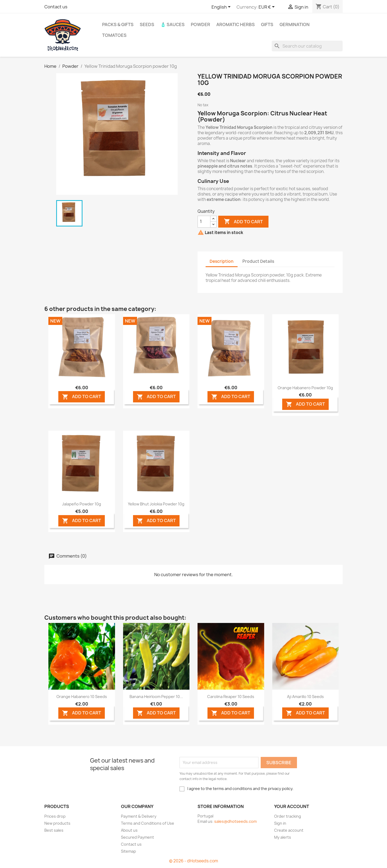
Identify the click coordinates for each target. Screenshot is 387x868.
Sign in (280, 823)
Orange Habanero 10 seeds (82, 697)
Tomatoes (114, 35)
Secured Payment (137, 837)
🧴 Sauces (173, 24)
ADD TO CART (82, 397)
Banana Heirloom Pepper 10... (156, 697)
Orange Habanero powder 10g (305, 388)
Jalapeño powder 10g (82, 504)
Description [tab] (222, 261)
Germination (295, 24)
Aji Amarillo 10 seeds (305, 697)
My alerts (283, 837)
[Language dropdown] (222, 7)
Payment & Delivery (139, 816)
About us (129, 830)
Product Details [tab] (258, 261)
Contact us (56, 7)
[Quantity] (204, 222)
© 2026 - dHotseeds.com (193, 861)
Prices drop (55, 816)
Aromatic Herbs (236, 24)
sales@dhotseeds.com (235, 821)
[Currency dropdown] (268, 7)
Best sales (54, 830)
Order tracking (288, 816)
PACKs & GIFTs (118, 24)
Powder (200, 24)
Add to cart (243, 222)
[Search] (307, 46)
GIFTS (267, 24)
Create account (289, 830)
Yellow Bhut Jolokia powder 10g (156, 504)
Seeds (147, 24)
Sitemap (128, 851)
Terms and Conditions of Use (148, 823)
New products (57, 823)
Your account (292, 806)
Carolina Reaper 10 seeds (231, 697)
